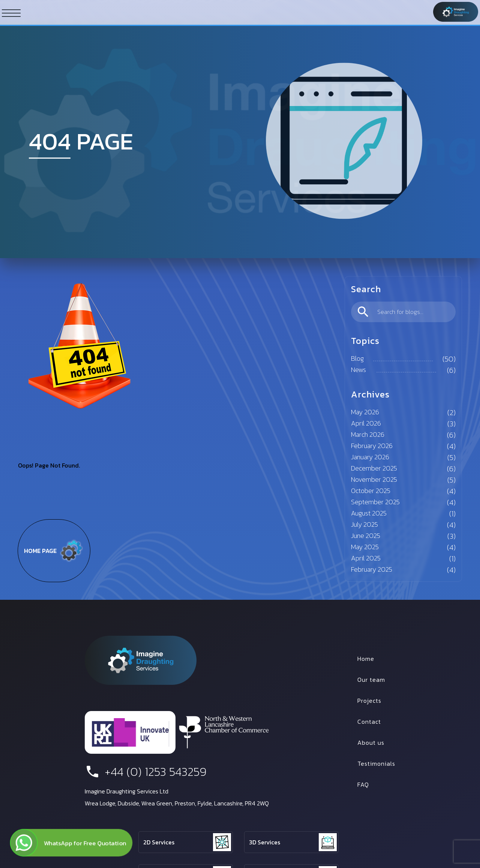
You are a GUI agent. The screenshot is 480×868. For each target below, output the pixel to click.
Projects (369, 701)
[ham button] (11, 13)
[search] (403, 312)
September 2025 (375, 502)
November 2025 (374, 479)
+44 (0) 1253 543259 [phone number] (146, 772)
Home (366, 659)
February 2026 (372, 446)
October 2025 (371, 491)
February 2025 (372, 569)
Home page (54, 551)
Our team (371, 680)
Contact (369, 722)
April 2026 (366, 423)
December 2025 (374, 468)
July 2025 (364, 524)
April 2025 (366, 558)
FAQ (363, 784)
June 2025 (366, 536)
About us (371, 743)
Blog (357, 358)
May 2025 (365, 547)
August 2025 (369, 513)
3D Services (265, 842)
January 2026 (370, 457)
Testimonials (376, 763)
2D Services (159, 842)
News (358, 370)
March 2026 (368, 434)
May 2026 (365, 412)
